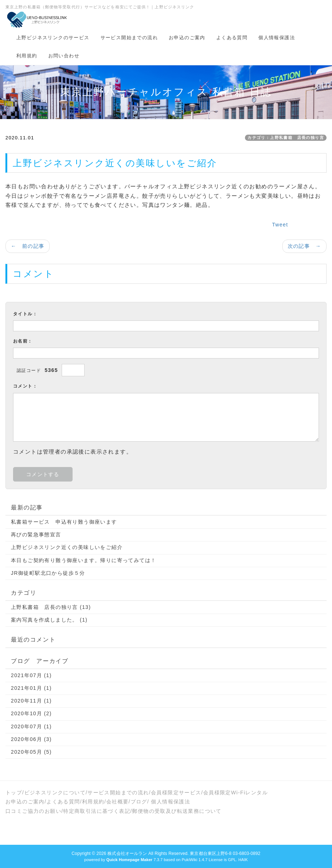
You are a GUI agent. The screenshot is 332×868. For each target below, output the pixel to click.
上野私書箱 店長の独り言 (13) (51, 607)
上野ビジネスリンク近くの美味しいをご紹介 (67, 547)
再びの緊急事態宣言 (36, 535)
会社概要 (118, 802)
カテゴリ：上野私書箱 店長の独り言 (286, 138)
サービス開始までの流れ (129, 38)
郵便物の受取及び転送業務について (177, 811)
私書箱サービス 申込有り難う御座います (64, 522)
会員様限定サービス (176, 793)
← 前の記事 (28, 246)
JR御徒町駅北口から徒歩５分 (48, 573)
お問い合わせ (64, 56)
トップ (14, 793)
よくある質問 (232, 38)
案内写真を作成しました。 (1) (49, 620)
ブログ (139, 802)
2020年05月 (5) (31, 752)
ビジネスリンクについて (55, 793)
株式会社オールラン (127, 853)
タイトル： (25, 314)
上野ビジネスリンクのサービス (53, 38)
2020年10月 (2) (31, 713)
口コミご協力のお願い (33, 811)
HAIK (243, 860)
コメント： (25, 386)
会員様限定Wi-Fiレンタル (235, 793)
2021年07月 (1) (31, 675)
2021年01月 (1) (31, 688)
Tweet (280, 225)
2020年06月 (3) (31, 739)
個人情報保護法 (277, 38)
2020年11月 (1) (31, 701)
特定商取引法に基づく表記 (97, 811)
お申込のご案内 (187, 38)
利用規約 (27, 56)
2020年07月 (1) (31, 726)
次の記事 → (304, 246)
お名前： (23, 341)
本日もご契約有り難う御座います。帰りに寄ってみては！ (83, 560)
